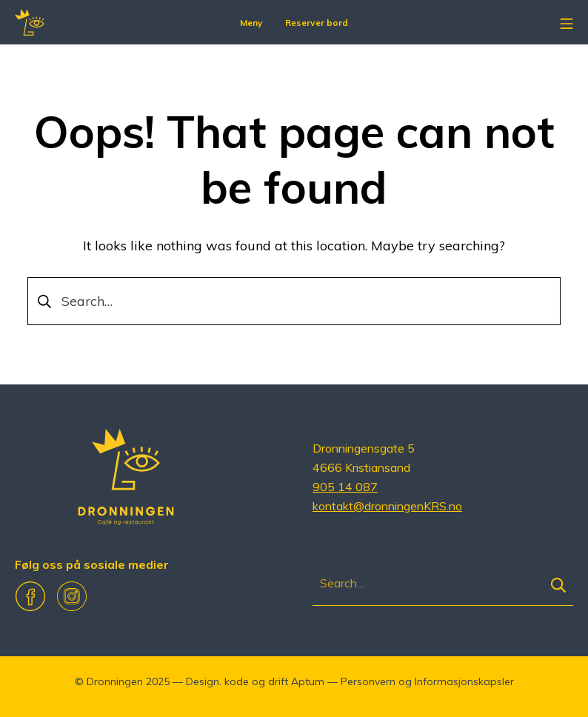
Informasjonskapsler (464, 681)
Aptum (308, 681)
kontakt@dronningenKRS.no (387, 506)
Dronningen (115, 681)
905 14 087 (345, 487)
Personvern (368, 681)
